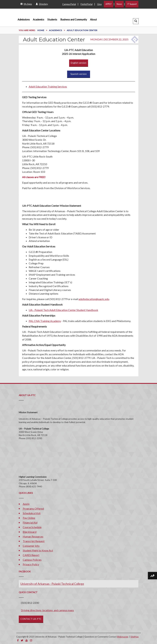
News (119, 4)
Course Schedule (32, 527)
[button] (136, 21)
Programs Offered (33, 509)
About (93, 20)
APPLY (108, 4)
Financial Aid (30, 522)
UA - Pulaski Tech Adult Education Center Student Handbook (63, 310)
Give (99, 4)
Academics (39, 20)
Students (52, 20)
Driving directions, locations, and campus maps (47, 610)
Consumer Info (31, 546)
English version (79, 63)
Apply (26, 504)
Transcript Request (34, 541)
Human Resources (33, 536)
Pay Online (29, 518)
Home (41, 30)
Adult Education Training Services (48, 86)
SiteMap (135, 637)
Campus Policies (32, 560)
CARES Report (31, 555)
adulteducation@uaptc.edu (94, 299)
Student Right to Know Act (38, 550)
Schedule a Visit (32, 513)
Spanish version (79, 74)
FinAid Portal (87, 4)
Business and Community (74, 20)
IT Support (132, 4)
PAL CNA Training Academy (45, 321)
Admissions (24, 20)
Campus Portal (69, 4)
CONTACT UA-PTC (31, 619)
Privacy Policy (31, 564)
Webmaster (123, 637)
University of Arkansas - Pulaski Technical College (52, 584)
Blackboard (30, 532)
